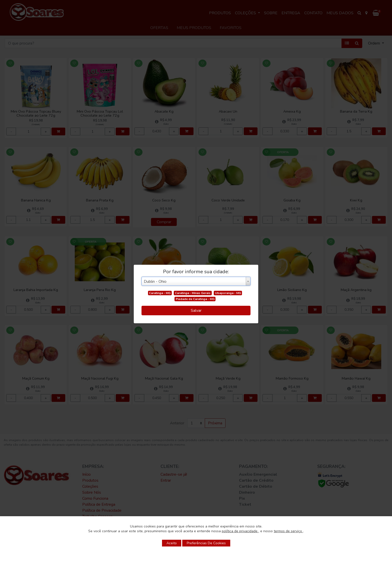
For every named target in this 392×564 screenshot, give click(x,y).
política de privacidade (240, 531)
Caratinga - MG (160, 293)
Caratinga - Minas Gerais (193, 293)
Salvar (196, 311)
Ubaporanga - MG (228, 293)
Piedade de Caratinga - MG (195, 299)
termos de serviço (288, 531)
